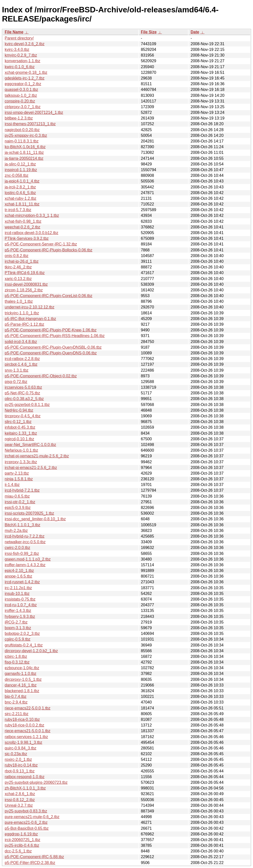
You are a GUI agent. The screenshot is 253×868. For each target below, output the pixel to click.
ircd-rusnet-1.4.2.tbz (22, 582)
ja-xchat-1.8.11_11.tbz (24, 152)
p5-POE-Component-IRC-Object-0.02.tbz (41, 376)
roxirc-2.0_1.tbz (18, 759)
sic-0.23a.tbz (16, 754)
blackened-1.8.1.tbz (22, 691)
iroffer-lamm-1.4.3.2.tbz (25, 565)
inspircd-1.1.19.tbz (21, 170)
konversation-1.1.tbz (22, 61)
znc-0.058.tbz (17, 175)
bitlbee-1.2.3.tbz (19, 118)
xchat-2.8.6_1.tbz (20, 794)
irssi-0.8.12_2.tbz (20, 800)
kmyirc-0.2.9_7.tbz (21, 55)
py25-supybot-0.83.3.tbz (26, 811)
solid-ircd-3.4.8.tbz (21, 342)
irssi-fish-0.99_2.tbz (22, 554)
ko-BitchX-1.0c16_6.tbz (25, 147)
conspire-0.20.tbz (20, 101)
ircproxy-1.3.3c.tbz (21, 462)
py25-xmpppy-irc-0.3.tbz (26, 135)
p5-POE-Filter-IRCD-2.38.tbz (30, 863)
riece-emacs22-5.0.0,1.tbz (28, 708)
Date (195, 32)
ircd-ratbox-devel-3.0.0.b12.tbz (32, 233)
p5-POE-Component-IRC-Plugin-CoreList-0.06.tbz (49, 296)
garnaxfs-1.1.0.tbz (21, 674)
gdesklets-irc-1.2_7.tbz (25, 78)
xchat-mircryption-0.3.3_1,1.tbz (32, 215)
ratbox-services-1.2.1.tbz (26, 737)
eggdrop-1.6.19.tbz (21, 834)
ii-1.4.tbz (12, 485)
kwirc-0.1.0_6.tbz (20, 67)
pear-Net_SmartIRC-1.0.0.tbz (30, 445)
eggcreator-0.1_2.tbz (23, 84)
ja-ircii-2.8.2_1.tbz (20, 187)
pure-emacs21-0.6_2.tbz (26, 822)
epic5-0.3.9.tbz (18, 508)
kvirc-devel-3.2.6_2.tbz (25, 44)
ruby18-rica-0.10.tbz (22, 719)
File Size (149, 32)
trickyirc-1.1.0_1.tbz (22, 313)
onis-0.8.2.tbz (17, 256)
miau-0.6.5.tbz (17, 496)
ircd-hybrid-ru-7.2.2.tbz (25, 536)
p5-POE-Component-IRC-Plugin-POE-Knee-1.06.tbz (51, 330)
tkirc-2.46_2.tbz (18, 267)
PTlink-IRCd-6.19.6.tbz (25, 273)
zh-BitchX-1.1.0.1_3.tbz (25, 788)
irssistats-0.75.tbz (20, 599)
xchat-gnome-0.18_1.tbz (26, 72)
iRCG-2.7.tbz (16, 622)
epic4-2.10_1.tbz (19, 571)
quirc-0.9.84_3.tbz (21, 748)
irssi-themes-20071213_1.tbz (30, 124)
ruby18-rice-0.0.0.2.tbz (24, 725)
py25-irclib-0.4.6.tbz (22, 845)
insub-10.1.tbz (17, 594)
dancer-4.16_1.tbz (21, 685)
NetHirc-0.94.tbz (19, 410)
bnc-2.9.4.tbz (16, 702)
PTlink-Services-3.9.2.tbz (27, 238)
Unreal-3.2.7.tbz (19, 805)
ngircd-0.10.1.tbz (19, 439)
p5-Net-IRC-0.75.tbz (22, 393)
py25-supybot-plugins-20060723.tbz (36, 782)
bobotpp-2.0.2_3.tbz (22, 634)
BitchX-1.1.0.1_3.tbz (22, 525)
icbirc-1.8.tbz (16, 656)
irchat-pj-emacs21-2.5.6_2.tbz (31, 468)
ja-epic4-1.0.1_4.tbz (22, 181)
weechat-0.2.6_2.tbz (22, 227)
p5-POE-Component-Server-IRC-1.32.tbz (41, 244)
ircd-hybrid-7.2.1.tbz (22, 490)
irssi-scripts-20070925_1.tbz (29, 513)
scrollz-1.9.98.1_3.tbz (23, 742)
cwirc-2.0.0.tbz (17, 548)
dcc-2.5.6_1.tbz (18, 851)
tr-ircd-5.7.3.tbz (18, 210)
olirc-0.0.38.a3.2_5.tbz (24, 399)
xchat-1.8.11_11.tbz (22, 204)
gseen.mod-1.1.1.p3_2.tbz (28, 559)
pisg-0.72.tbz (16, 382)
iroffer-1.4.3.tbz (18, 611)
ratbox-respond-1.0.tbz (25, 777)
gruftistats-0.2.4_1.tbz (24, 645)
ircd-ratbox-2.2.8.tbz (22, 359)
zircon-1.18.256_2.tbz (24, 290)
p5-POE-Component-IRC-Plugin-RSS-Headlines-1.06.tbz (55, 336)
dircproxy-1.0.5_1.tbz (23, 679)
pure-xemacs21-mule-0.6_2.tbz (32, 817)
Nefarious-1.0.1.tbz (21, 450)
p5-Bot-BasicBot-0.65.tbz (27, 828)
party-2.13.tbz (17, 473)
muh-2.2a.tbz (16, 531)
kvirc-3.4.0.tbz (17, 50)
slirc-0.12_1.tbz (18, 422)
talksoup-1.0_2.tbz (21, 95)
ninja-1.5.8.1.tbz (19, 479)
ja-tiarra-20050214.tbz (24, 158)
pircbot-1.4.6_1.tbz (21, 364)
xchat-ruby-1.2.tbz (21, 198)
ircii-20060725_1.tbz (22, 840)
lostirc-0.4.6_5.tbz (20, 193)
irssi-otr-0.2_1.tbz (20, 502)
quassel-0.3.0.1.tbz (21, 90)
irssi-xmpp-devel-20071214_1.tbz (34, 112)
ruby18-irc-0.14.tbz (21, 765)
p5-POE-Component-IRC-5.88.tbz (34, 857)
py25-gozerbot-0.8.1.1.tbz (27, 405)
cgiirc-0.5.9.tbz (18, 639)
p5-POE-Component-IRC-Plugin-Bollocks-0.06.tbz (49, 250)
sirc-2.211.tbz (17, 714)
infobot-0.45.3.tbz (20, 427)
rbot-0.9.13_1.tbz (20, 771)
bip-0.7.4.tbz (16, 696)
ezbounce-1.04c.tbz (22, 668)
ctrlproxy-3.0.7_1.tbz (23, 107)
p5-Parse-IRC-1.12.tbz (24, 324)
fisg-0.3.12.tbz (17, 662)
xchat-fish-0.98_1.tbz (23, 221)
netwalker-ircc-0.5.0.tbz (25, 542)
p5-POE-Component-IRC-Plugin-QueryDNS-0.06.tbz (51, 353)
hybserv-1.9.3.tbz (20, 616)
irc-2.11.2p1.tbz (18, 588)
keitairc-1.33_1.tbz (21, 433)
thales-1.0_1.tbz (19, 301)
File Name (14, 32)
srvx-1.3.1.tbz (17, 370)
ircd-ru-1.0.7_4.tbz (21, 605)
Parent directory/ (19, 38)
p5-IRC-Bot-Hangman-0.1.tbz (30, 319)
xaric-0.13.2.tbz (18, 279)
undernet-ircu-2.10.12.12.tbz (30, 307)
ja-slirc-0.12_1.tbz (20, 164)
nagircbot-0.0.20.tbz (22, 130)
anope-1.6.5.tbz (18, 576)
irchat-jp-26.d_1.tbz (22, 261)
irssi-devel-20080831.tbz (26, 284)
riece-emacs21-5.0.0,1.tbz (28, 731)
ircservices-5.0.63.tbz (23, 387)
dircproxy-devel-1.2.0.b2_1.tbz (31, 651)
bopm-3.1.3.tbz (18, 628)
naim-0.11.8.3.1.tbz (22, 141)
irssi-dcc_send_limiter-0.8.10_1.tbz (35, 519)
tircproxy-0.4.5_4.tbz (23, 416)
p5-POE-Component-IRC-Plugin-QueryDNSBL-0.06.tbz (53, 347)
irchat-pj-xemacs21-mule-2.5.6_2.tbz (37, 456)
